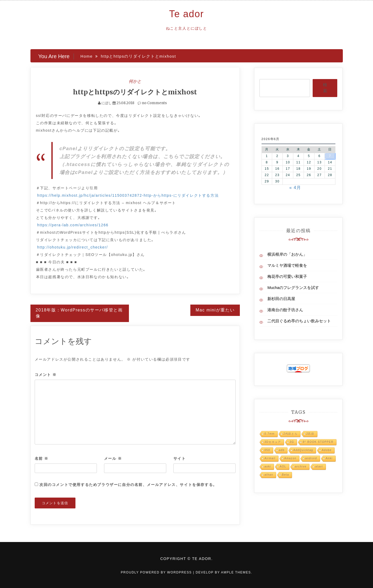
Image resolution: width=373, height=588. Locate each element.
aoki (268, 467)
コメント (46, 375)
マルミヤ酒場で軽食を (287, 265)
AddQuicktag (303, 450)
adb (282, 450)
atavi (319, 467)
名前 (42, 458)
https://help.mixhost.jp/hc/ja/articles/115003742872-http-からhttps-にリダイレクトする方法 (128, 195)
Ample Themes (236, 572)
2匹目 (310, 434)
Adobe (327, 450)
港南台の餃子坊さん (285, 310)
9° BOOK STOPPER (318, 442)
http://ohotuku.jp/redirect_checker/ (73, 247)
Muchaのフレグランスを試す (293, 288)
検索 (325, 88)
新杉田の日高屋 (281, 299)
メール (113, 458)
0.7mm (270, 434)
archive (301, 467)
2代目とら (291, 434)
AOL (283, 467)
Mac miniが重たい (215, 310)
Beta (286, 475)
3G (292, 442)
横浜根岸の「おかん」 (287, 254)
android (311, 458)
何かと (135, 81)
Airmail (270, 458)
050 (267, 450)
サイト (180, 458)
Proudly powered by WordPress (157, 572)
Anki (329, 458)
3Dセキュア (273, 442)
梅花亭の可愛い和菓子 (287, 276)
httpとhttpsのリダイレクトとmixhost (135, 92)
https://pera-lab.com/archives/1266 (73, 225)
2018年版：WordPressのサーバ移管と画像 (79, 313)
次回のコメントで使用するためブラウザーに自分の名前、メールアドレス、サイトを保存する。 (128, 485)
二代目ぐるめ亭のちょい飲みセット (299, 321)
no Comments (152, 103)
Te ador (186, 14)
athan (269, 475)
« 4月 (295, 188)
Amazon (290, 458)
